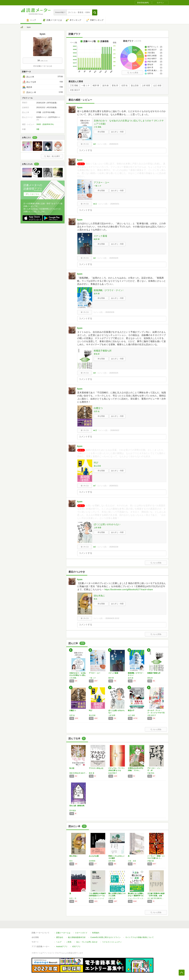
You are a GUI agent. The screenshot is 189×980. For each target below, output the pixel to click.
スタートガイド (81, 933)
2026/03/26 (110, 312)
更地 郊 (115, 86)
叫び (96, 463)
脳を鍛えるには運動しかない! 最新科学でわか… (136, 896)
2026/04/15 (114, 144)
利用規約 (96, 933)
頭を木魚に (99, 596)
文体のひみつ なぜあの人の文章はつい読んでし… (78, 675)
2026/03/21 (114, 486)
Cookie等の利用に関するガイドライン (106, 937)
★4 (95, 373)
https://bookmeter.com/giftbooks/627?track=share (129, 589)
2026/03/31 (115, 204)
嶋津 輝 (96, 86)
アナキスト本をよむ (96, 768)
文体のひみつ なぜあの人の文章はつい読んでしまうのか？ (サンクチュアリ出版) (129, 122)
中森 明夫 (151, 773)
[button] (95, 12)
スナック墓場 (100, 236)
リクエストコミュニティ (112, 942)
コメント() (102, 144)
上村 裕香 (146, 86)
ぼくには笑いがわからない (107, 524)
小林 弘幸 (112, 898)
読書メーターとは (63, 933)
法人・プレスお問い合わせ (87, 942)
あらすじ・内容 (117, 132)
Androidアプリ (62, 947)
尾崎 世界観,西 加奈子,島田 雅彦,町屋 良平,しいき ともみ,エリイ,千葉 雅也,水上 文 (78, 773)
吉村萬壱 (92, 861)
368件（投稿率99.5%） (46, 124)
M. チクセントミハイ (96, 898)
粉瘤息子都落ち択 (103, 351)
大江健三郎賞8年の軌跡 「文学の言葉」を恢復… (156, 896)
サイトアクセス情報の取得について (140, 937)
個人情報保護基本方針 (77, 937)
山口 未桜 (157, 86)
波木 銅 (106, 86)
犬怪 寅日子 (75, 90)
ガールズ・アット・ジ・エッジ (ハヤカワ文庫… (156, 713)
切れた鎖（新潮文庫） (78, 806)
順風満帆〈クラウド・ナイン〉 (109, 290)
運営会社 (60, 937)
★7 (95, 486)
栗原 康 (92, 773)
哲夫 (96, 599)
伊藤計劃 (151, 861)
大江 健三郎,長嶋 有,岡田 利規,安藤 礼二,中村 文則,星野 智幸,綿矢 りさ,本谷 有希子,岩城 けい (156, 898)
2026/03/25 (114, 373)
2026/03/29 (114, 258)
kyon (80, 107)
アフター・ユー (102, 182)
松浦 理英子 (113, 773)
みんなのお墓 (94, 856)
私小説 (72, 768)
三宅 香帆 (74, 86)
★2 (95, 258)
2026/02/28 (114, 547)
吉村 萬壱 (112, 861)
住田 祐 (125, 86)
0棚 (38, 129)
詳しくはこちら (33, 194)
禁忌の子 (131, 710)
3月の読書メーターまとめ (42, 66)
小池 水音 (132, 861)
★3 (95, 144)
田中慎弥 (73, 810)
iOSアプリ (76, 947)
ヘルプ (59, 942)
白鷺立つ (98, 408)
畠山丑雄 (135, 86)
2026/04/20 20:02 (112, 618)
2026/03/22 (115, 430)
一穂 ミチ (85, 86)
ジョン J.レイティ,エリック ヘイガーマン (137, 898)
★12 (95, 204)
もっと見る (133, 73)
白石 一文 (73, 898)
